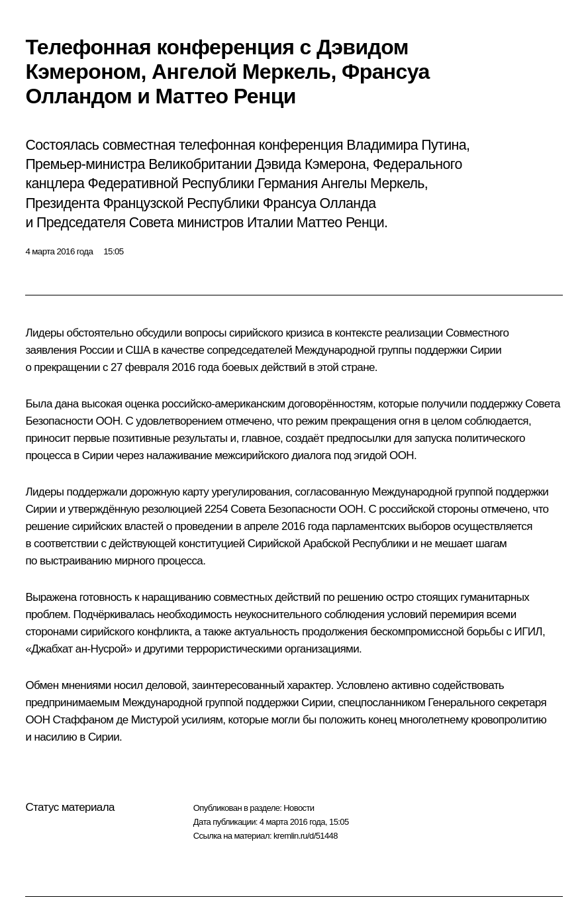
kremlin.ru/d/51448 (306, 836)
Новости (299, 808)
